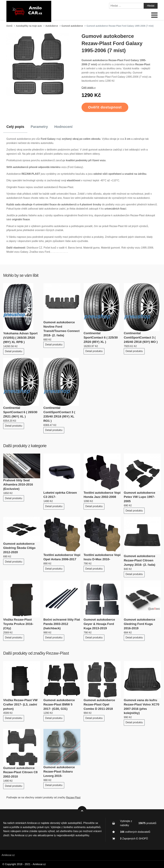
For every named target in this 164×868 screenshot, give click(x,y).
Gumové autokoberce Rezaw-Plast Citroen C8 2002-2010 (20, 772)
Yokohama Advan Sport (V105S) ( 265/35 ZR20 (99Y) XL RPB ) (20, 338)
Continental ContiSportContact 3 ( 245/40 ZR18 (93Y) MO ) (141, 337)
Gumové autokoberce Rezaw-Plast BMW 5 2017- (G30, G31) (59, 704)
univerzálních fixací (115, 209)
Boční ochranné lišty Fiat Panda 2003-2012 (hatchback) (62, 624)
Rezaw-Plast (57, 653)
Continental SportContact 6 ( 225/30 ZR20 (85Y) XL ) (101, 337)
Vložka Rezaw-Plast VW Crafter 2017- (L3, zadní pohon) (20, 704)
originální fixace (21, 219)
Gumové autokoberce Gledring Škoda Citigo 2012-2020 (19, 548)
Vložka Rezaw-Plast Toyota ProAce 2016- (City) (18, 624)
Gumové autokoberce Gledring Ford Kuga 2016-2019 (139, 624)
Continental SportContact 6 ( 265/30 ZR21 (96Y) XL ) (20, 412)
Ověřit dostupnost (105, 107)
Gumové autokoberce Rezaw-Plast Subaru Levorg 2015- (59, 771)
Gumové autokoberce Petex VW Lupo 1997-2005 (139, 497)
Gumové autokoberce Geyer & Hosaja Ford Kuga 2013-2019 (99, 624)
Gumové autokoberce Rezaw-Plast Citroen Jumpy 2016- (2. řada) (139, 560)
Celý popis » (89, 88)
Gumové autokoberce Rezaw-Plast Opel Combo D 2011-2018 (99, 704)
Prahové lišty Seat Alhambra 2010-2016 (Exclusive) (18, 485)
